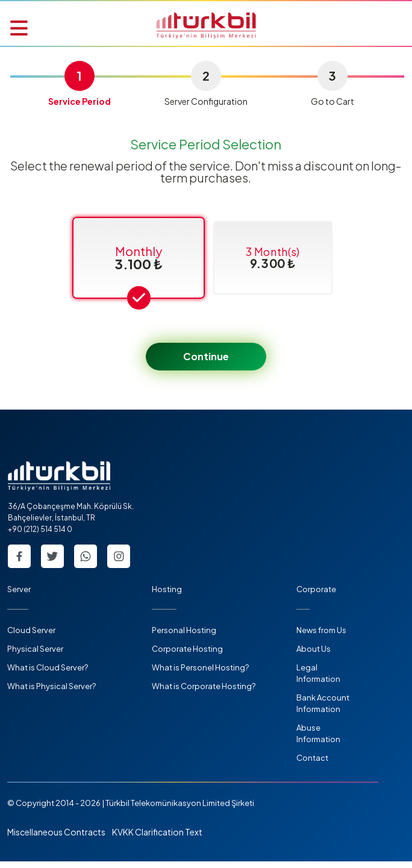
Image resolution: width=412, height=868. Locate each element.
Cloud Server (31, 637)
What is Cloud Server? (48, 674)
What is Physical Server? (51, 693)
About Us (314, 655)
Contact (312, 764)
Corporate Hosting (187, 655)
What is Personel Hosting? (200, 674)
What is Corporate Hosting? (204, 693)
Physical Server (35, 655)
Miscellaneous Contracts (56, 838)
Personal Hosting (184, 637)
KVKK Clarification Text (157, 838)
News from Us (321, 637)
